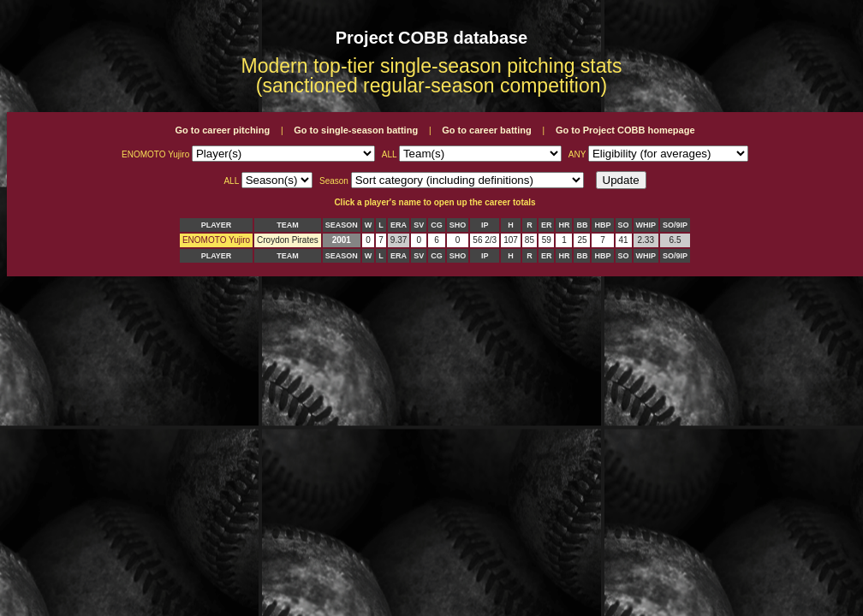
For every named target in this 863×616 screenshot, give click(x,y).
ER (547, 225)
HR (564, 225)
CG (437, 225)
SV (419, 225)
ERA (399, 225)
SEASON (342, 225)
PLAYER (217, 225)
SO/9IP (675, 225)
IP (485, 225)
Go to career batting (487, 130)
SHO (458, 225)
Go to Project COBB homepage (625, 130)
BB (582, 225)
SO (624, 225)
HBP (602, 225)
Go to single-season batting (356, 130)
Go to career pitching (222, 130)
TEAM (288, 225)
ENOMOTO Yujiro (216, 240)
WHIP (646, 225)
